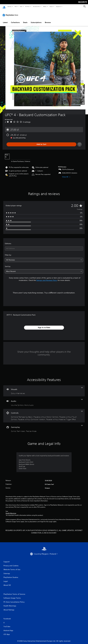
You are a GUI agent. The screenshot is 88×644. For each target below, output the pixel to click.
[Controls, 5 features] (44, 413)
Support (58, 6)
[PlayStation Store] (11, 13)
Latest (5, 20)
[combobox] (44, 246)
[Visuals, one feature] (44, 389)
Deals (25, 20)
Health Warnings (11, 511)
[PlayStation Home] (4, 6)
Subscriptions (36, 20)
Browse (48, 20)
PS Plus (28, 6)
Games (9, 6)
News (45, 6)
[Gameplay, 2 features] (44, 426)
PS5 (16, 6)
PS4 (21, 6)
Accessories (36, 6)
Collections (15, 20)
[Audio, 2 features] (44, 400)
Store (51, 6)
